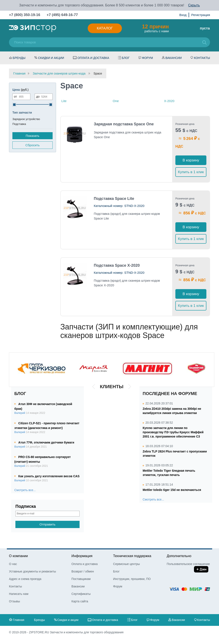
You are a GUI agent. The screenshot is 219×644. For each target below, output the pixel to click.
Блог (126, 58)
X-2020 (169, 101)
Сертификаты (81, 594)
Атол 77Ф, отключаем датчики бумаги (46, 442)
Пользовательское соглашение (188, 564)
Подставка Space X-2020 (117, 265)
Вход (183, 15)
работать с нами (155, 28)
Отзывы (14, 601)
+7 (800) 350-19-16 (25, 15)
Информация (82, 556)
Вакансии (174, 58)
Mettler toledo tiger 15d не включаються (172, 490)
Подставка (19, 124)
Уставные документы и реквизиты (33, 571)
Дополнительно (179, 556)
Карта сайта (80, 601)
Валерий (20, 413)
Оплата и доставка (93, 58)
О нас (13, 564)
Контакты (202, 58)
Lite (64, 101)
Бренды (19, 58)
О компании (18, 556)
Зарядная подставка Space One (124, 124)
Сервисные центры (127, 564)
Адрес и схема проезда (25, 579)
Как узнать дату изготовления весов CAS (49, 476)
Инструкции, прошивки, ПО (132, 579)
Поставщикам (81, 579)
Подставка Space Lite (114, 199)
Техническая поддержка (132, 556)
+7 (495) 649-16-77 (62, 15)
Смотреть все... (25, 490)
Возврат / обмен (83, 571)
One (116, 101)
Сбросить (33, 145)
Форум (147, 58)
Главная (18, 620)
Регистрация (201, 15)
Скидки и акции (51, 58)
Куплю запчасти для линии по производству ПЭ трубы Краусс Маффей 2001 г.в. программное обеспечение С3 (173, 432)
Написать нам (19, 594)
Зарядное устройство (26, 119)
